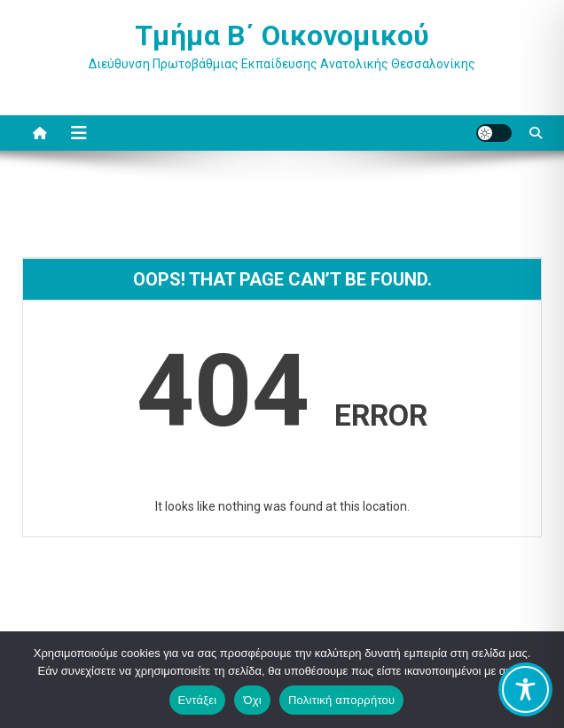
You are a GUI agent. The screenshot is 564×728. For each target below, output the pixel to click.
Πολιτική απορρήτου (341, 700)
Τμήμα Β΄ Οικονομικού (282, 35)
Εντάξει (198, 700)
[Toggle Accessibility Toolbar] (525, 689)
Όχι (252, 700)
